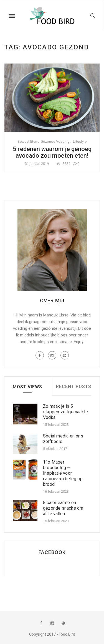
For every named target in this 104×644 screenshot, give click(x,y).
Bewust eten (27, 141)
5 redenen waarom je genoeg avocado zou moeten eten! (52, 152)
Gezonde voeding (55, 141)
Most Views (27, 387)
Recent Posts (74, 387)
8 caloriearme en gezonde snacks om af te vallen (63, 508)
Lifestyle (80, 141)
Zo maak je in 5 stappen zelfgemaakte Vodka (65, 412)
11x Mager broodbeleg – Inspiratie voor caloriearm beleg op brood (63, 473)
